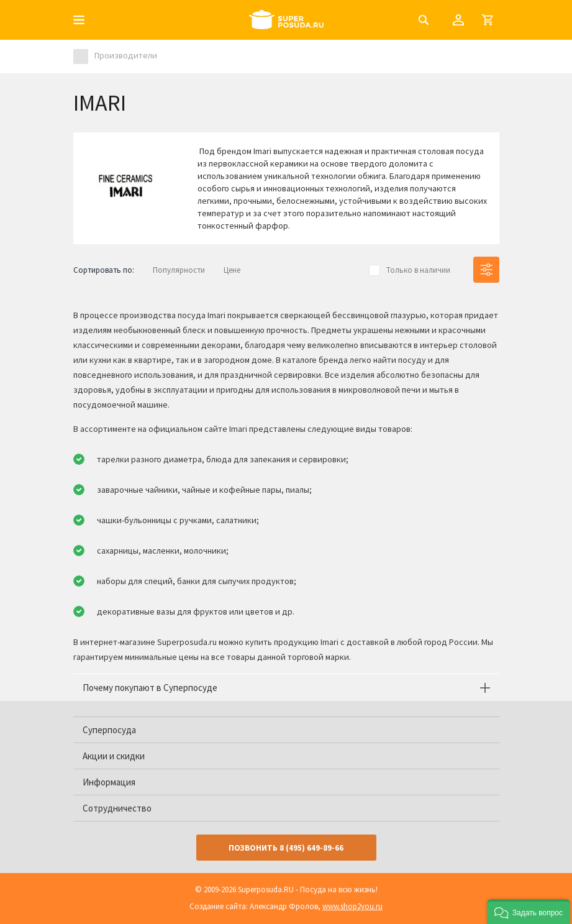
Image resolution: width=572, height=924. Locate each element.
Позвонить (286, 848)
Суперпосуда (109, 730)
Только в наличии (418, 270)
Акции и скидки (114, 756)
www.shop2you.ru (352, 906)
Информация (109, 782)
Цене (232, 270)
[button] (529, 912)
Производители (126, 55)
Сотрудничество (117, 808)
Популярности (179, 270)
